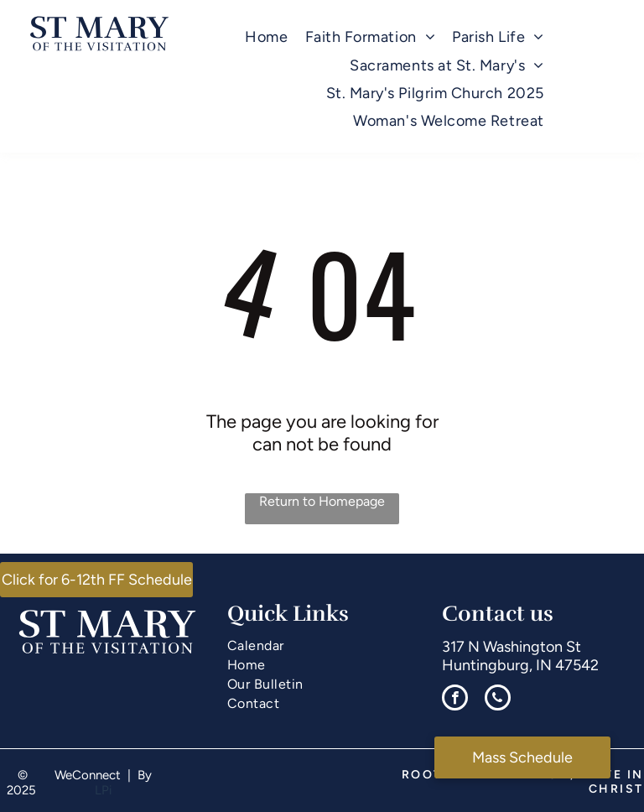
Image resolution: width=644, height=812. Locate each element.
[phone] (498, 700)
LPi (103, 790)
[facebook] (455, 700)
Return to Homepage (322, 501)
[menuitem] (266, 37)
